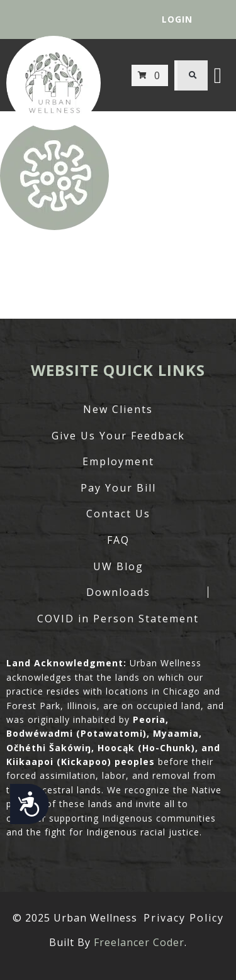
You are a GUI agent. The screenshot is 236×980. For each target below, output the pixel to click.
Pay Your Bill (118, 488)
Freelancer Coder (139, 942)
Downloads (118, 592)
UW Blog (118, 566)
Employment (118, 461)
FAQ (118, 540)
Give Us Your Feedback (118, 436)
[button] (193, 75)
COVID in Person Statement (118, 619)
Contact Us (118, 514)
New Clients (118, 409)
